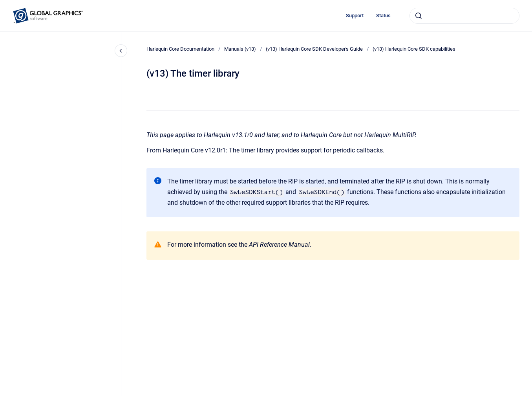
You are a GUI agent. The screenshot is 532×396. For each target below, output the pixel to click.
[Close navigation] (121, 51)
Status (383, 16)
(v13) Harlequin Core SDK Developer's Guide (314, 49)
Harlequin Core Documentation (180, 49)
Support (355, 16)
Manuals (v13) (240, 49)
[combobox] (464, 16)
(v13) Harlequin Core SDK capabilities (414, 49)
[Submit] (419, 16)
